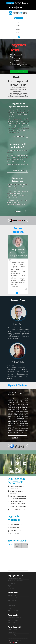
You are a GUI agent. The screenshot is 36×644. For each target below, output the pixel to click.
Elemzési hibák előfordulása (18, 510)
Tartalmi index (12, 632)
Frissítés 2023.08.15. (16, 524)
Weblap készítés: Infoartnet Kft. (13, 642)
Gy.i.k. (10, 608)
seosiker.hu (18, 13)
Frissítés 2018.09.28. (16, 534)
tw (12, 8)
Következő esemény (18, 546)
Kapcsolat (11, 589)
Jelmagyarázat (12, 595)
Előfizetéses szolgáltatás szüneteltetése (17, 487)
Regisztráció (10, 3)
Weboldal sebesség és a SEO (18, 506)
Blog (18, 22)
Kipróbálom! (19, 72)
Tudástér (18, 29)
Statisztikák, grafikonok (14, 438)
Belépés (26, 3)
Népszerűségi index (14, 635)
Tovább (28, 220)
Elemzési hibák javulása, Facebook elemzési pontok (18, 502)
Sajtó (9, 586)
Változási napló (12, 598)
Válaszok (18, 211)
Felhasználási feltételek (15, 578)
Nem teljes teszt (13, 601)
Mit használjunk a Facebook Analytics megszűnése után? (18, 497)
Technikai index (12, 630)
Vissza (8, 220)
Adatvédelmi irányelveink (15, 581)
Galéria (18, 32)
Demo (18, 26)
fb (10, 8)
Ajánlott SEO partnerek (15, 623)
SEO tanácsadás (18, 137)
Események (25, 545)
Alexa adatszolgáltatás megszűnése (16, 492)
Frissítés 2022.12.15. (16, 527)
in (15, 8)
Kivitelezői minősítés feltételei (17, 620)
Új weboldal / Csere (18, 171)
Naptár (11, 545)
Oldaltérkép (11, 606)
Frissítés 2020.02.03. (16, 531)
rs (21, 8)
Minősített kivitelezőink (15, 618)
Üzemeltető (11, 583)
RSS (9, 603)
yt (18, 8)
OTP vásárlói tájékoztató (15, 611)
